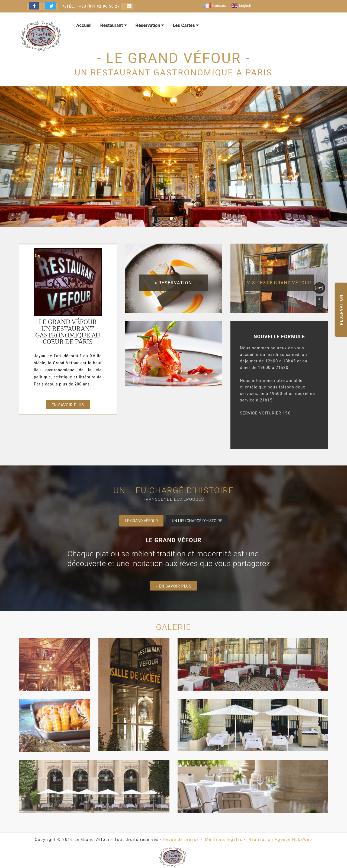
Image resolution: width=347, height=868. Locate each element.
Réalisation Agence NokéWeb (280, 840)
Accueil (84, 25)
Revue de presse (181, 840)
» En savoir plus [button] (173, 586)
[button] (26, 157)
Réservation (150, 25)
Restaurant (114, 25)
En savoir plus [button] (68, 405)
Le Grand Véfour (141, 521)
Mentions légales (224, 840)
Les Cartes (186, 25)
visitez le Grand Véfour (279, 283)
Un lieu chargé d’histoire (197, 521)
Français (215, 5)
